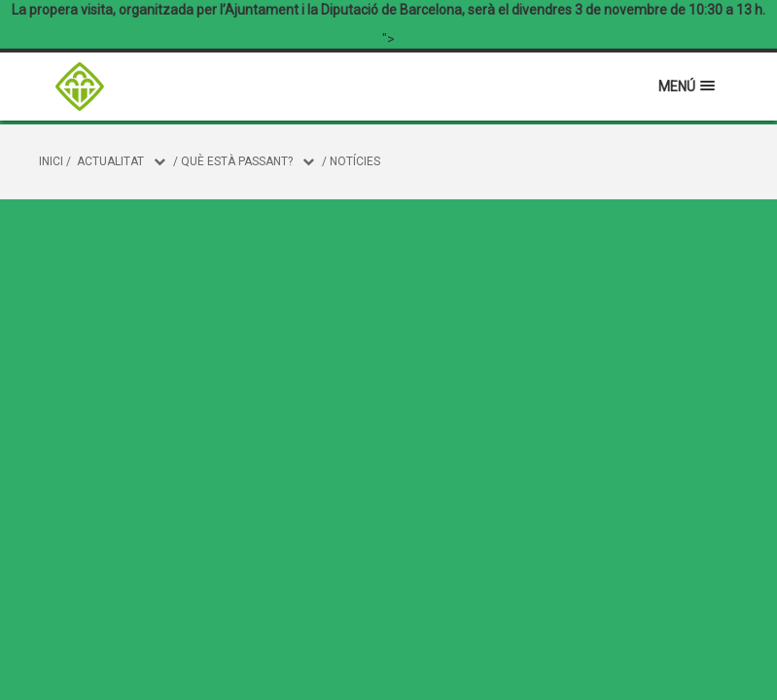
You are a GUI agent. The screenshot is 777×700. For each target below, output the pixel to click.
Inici (51, 161)
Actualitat (110, 161)
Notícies (355, 161)
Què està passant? (237, 161)
